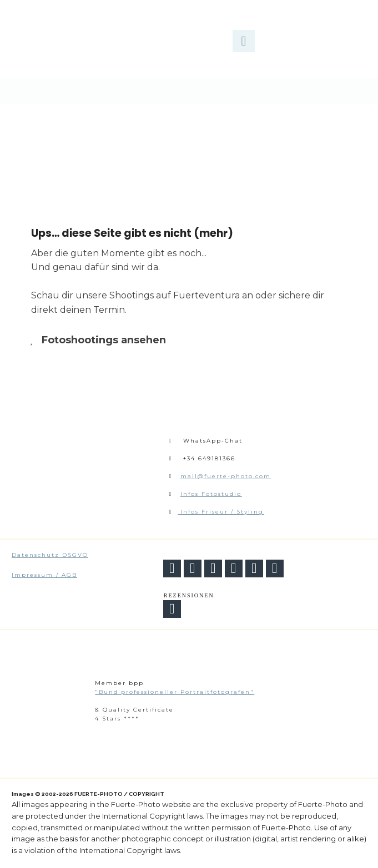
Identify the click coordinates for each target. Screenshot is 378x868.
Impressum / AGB (44, 575)
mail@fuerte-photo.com (226, 476)
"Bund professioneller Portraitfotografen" (175, 692)
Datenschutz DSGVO (50, 555)
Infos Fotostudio (211, 494)
